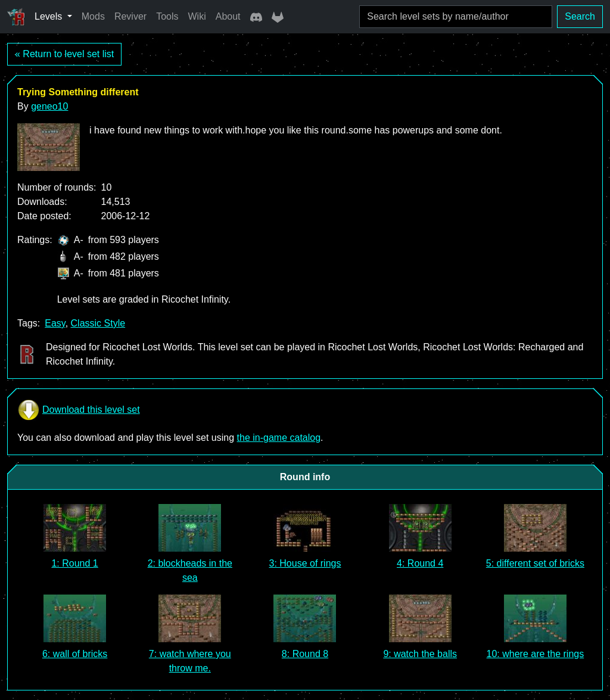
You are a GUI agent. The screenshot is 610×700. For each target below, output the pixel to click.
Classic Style (98, 323)
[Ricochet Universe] (16, 17)
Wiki (197, 16)
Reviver (130, 16)
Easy (55, 323)
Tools (167, 16)
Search (580, 16)
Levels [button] (50, 16)
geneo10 (49, 106)
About (228, 16)
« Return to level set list (64, 54)
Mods (93, 16)
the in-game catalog (279, 438)
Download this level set (79, 410)
